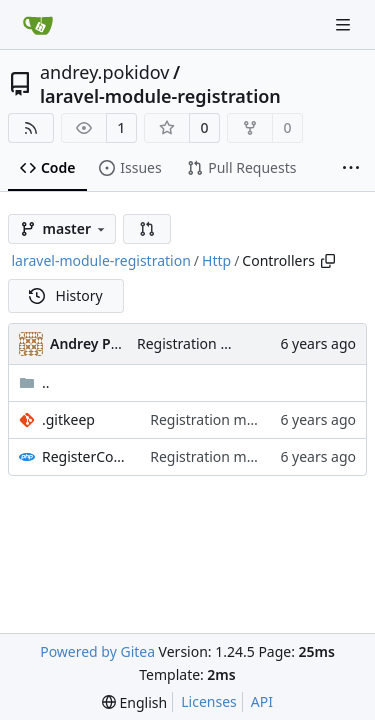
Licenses (209, 701)
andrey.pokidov (104, 72)
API (262, 701)
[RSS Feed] (31, 128)
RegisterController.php (86, 456)
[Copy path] (328, 261)
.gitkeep (68, 419)
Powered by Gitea (97, 651)
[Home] (38, 25)
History (66, 295)
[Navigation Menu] (345, 24)
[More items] (351, 169)
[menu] (134, 702)
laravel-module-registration (160, 96)
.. (34, 382)
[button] (147, 229)
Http (216, 260)
